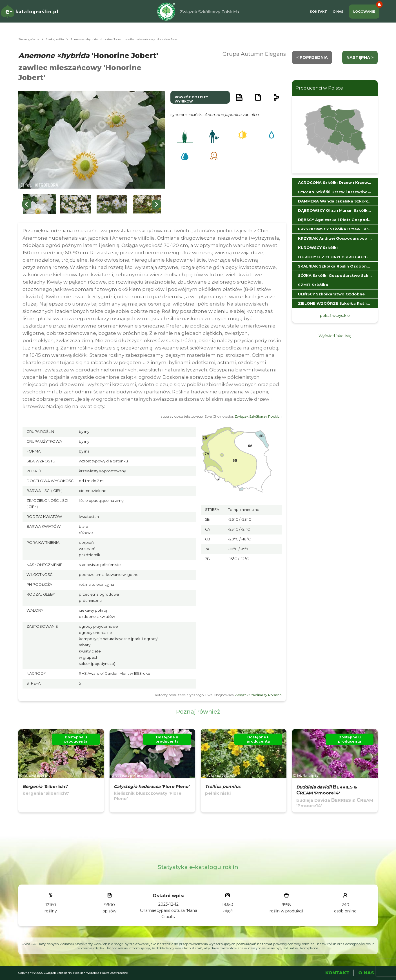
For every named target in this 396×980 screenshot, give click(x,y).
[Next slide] (156, 204)
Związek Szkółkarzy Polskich (258, 416)
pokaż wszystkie (335, 315)
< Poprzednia (312, 57)
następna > (360, 57)
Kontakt (318, 12)
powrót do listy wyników (191, 99)
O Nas (338, 12)
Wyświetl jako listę (335, 336)
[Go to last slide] (27, 204)
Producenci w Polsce (319, 88)
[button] (39, 204)
